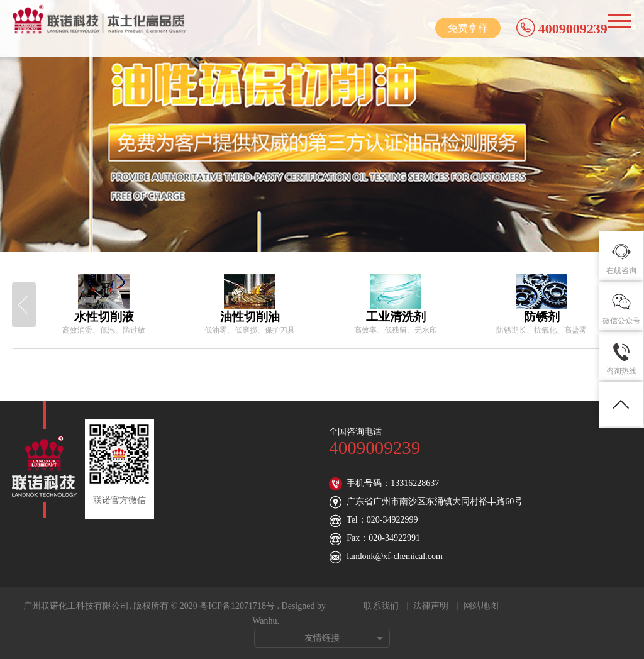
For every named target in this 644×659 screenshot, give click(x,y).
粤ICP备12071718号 (237, 606)
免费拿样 (468, 28)
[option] (104, 305)
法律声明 (431, 606)
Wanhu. (266, 621)
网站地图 (481, 606)
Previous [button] (24, 305)
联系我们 (381, 606)
